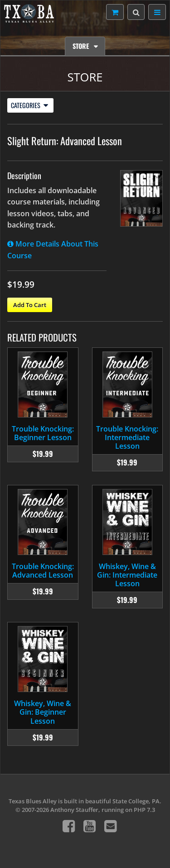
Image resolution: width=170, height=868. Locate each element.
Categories (29, 105)
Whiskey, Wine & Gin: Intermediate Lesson (127, 575)
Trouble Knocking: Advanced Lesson (43, 571)
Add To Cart (30, 305)
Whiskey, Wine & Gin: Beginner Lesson (43, 712)
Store (82, 46)
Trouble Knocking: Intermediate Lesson (127, 437)
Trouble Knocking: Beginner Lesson (43, 433)
